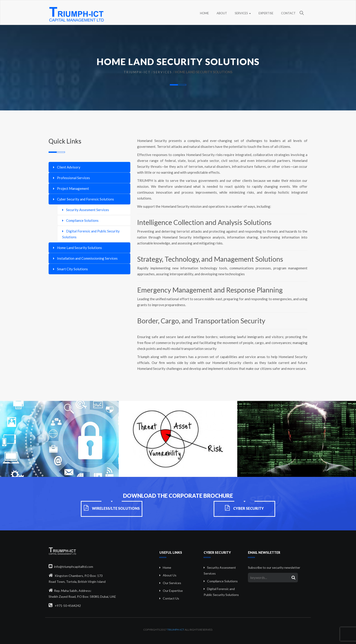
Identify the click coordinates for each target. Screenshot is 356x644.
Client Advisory (69, 167)
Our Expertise (173, 591)
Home (204, 13)
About (222, 13)
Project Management (73, 188)
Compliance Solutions (82, 220)
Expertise (266, 13)
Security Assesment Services (88, 210)
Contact (288, 13)
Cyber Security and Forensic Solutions (85, 199)
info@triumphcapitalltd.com (71, 567)
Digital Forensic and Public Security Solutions (91, 234)
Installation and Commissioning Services (87, 258)
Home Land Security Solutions (79, 248)
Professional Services (73, 178)
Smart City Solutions (72, 269)
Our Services (172, 583)
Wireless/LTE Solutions (112, 508)
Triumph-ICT (137, 72)
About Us (170, 575)
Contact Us (171, 598)
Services (243, 13)
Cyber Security (244, 508)
